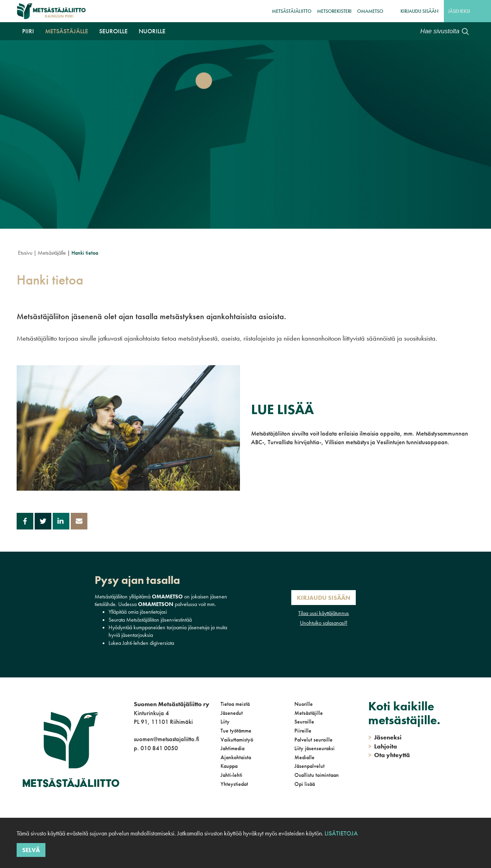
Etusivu (25, 253)
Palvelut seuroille (313, 740)
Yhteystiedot (234, 784)
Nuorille (152, 31)
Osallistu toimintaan (317, 775)
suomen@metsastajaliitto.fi (166, 739)
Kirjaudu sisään (419, 11)
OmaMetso (370, 11)
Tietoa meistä (235, 704)
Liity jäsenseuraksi (315, 748)
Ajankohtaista (236, 757)
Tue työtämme (236, 731)
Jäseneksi (459, 11)
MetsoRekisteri (334, 11)
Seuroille (113, 31)
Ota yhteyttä (389, 755)
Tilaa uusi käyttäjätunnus (324, 613)
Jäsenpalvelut (309, 766)
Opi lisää (305, 784)
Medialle (304, 757)
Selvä (31, 850)
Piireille (303, 731)
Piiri (28, 31)
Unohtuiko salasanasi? (324, 623)
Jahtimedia (232, 748)
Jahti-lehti (231, 775)
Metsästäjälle (67, 31)
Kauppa (229, 766)
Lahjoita (383, 746)
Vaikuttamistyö (237, 740)
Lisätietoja (341, 833)
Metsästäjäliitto (292, 11)
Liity (225, 722)
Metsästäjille (309, 713)
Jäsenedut (232, 713)
